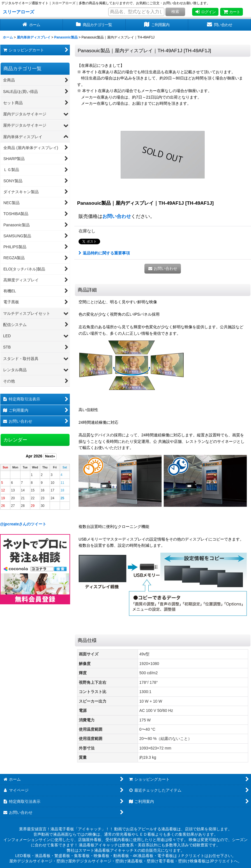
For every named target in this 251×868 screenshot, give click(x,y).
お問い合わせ (117, 216)
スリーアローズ (19, 12)
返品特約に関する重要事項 (104, 253)
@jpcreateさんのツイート (23, 524)
